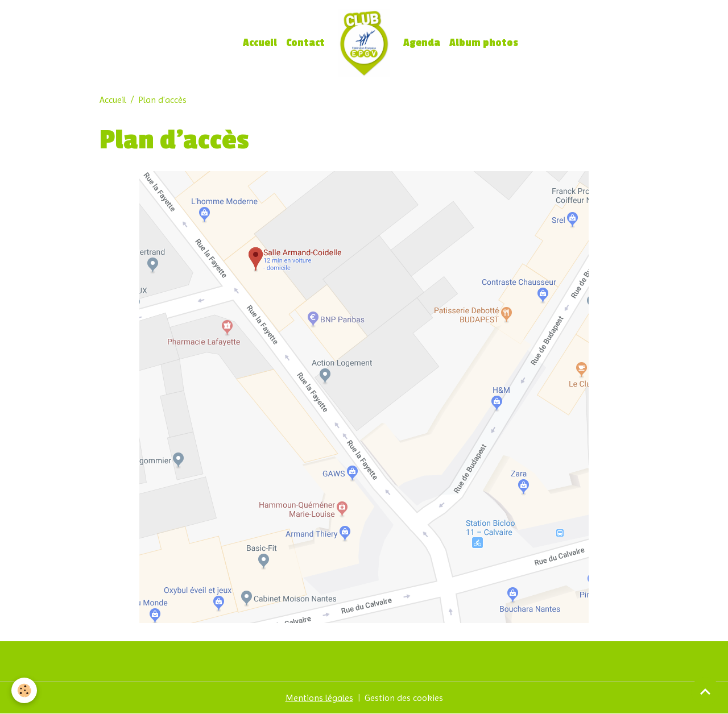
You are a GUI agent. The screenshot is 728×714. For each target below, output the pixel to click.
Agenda (422, 43)
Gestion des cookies (404, 698)
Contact (305, 43)
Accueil (260, 43)
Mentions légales (319, 698)
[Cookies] (24, 690)
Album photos (484, 43)
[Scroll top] (705, 691)
